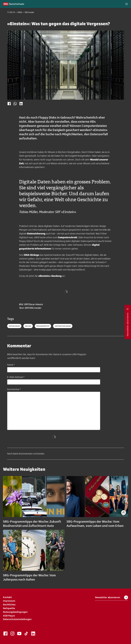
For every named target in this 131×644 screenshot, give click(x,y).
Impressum (9, 601)
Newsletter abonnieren (112, 597)
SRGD (20, 12)
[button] (127, 4)
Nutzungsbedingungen (15, 612)
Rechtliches (9, 604)
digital (28, 326)
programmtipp (43, 326)
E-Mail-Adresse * (16, 377)
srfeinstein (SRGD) (63, 326)
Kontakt (7, 597)
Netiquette (9, 608)
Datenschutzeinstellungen (17, 619)
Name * (11, 365)
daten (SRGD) (14, 326)
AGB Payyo (9, 616)
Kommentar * (14, 389)
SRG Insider (29, 12)
